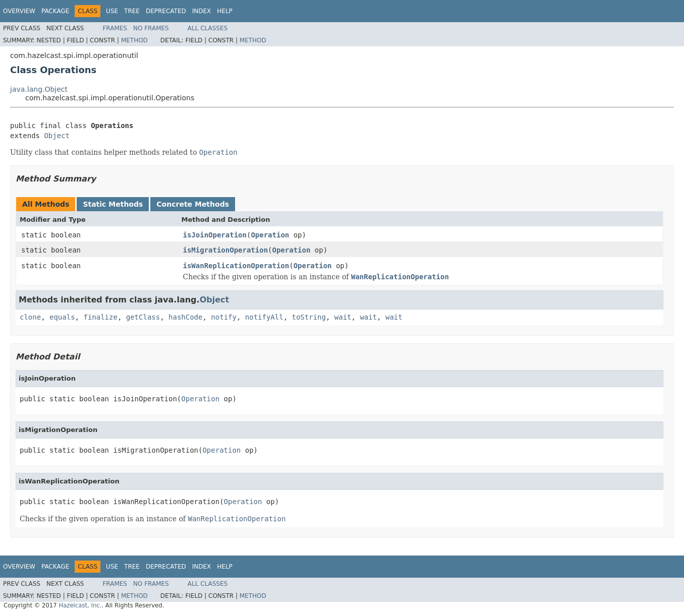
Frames (115, 28)
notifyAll (264, 317)
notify (224, 317)
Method (134, 40)
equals (62, 317)
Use (112, 11)
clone (30, 317)
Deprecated (166, 11)
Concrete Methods (193, 204)
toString (309, 317)
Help (225, 11)
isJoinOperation (215, 235)
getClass (143, 317)
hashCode (185, 317)
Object (57, 136)
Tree (132, 11)
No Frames (151, 28)
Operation (270, 235)
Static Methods (113, 204)
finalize (100, 317)
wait (343, 317)
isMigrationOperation (226, 250)
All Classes (208, 28)
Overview (19, 11)
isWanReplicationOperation (236, 266)
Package (55, 11)
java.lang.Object (39, 89)
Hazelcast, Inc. (80, 605)
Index (202, 11)
